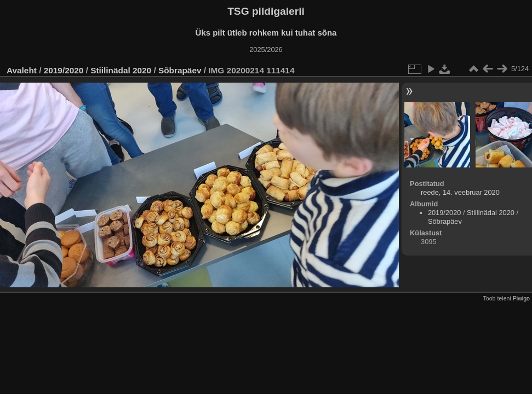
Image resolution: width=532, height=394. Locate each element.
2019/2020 (64, 70)
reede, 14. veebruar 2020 (460, 192)
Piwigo (521, 298)
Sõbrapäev (180, 70)
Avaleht (22, 70)
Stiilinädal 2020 (121, 70)
